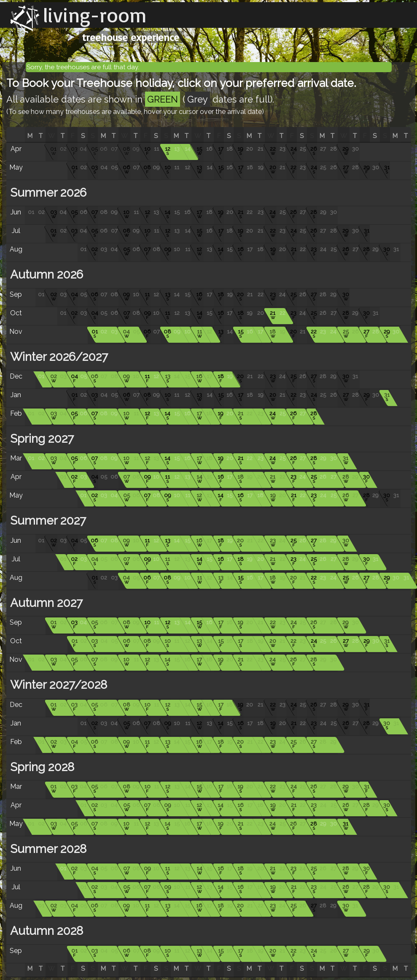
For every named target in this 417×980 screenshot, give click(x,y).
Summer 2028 (47, 849)
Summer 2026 (47, 193)
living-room (95, 15)
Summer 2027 (47, 521)
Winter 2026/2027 (58, 357)
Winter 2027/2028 (57, 685)
